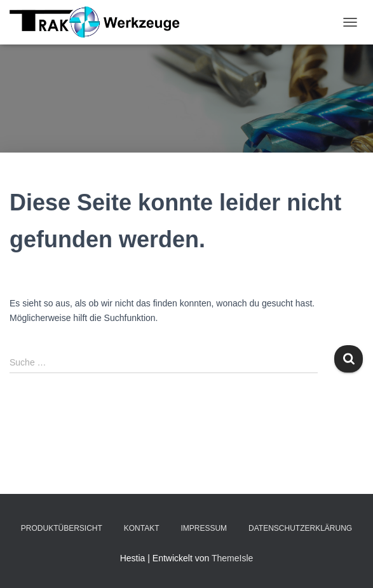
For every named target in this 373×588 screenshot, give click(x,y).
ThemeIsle (232, 558)
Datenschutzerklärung (300, 528)
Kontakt (142, 528)
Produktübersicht (62, 528)
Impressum (204, 528)
